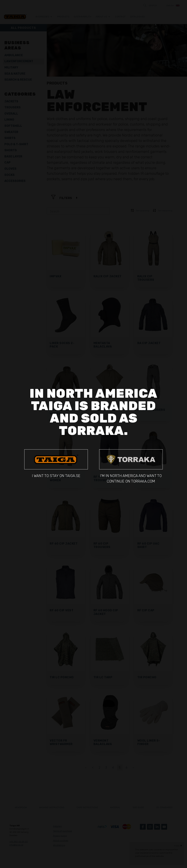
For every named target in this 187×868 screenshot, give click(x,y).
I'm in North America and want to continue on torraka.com (131, 466)
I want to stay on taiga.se (56, 464)
